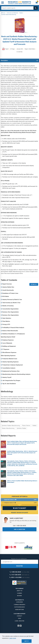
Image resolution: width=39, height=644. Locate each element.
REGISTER (19, 566)
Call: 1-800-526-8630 (19, 526)
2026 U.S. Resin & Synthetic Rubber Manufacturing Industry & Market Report (22, 482)
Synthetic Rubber (21, 428)
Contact (19, 616)
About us (20, 591)
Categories (20, 602)
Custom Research (20, 607)
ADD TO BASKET (19, 508)
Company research (19, 605)
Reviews (19, 596)
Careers (19, 593)
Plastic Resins (26, 426)
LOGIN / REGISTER (19, 621)
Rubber (35, 426)
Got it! (27, 641)
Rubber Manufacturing (8, 428)
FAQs (20, 618)
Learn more (13, 638)
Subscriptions (20, 610)
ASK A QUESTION (19, 529)
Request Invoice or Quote (20, 513)
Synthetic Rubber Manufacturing (11, 426)
